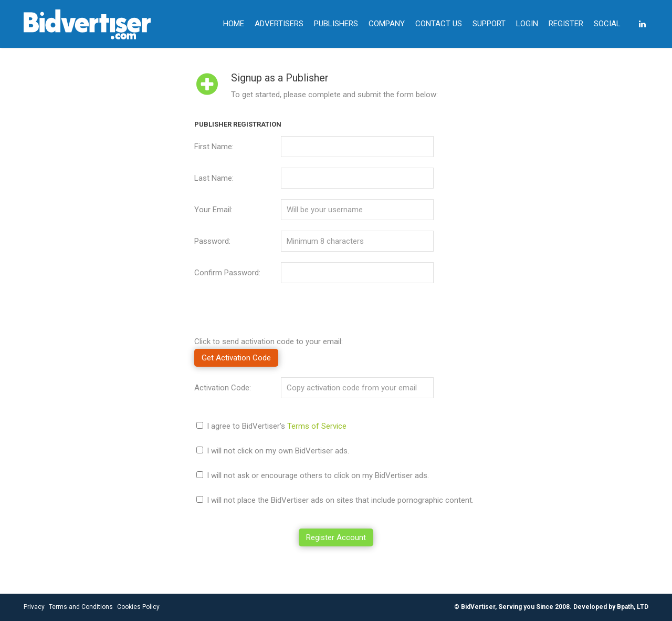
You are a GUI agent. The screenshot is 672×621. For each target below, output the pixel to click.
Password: (212, 241)
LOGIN (527, 24)
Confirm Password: (227, 273)
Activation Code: (223, 388)
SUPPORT (489, 24)
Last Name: (214, 178)
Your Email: (213, 210)
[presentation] (274, 314)
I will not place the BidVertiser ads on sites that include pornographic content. (340, 500)
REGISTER (566, 24)
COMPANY (387, 24)
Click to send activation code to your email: (269, 341)
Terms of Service (317, 426)
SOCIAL (607, 24)
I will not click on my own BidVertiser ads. (278, 451)
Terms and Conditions (81, 607)
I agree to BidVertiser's (277, 426)
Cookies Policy (138, 607)
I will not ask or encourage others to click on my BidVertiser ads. (318, 475)
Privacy (34, 607)
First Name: (214, 147)
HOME (234, 24)
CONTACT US (439, 24)
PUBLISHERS (336, 24)
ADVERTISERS (279, 24)
